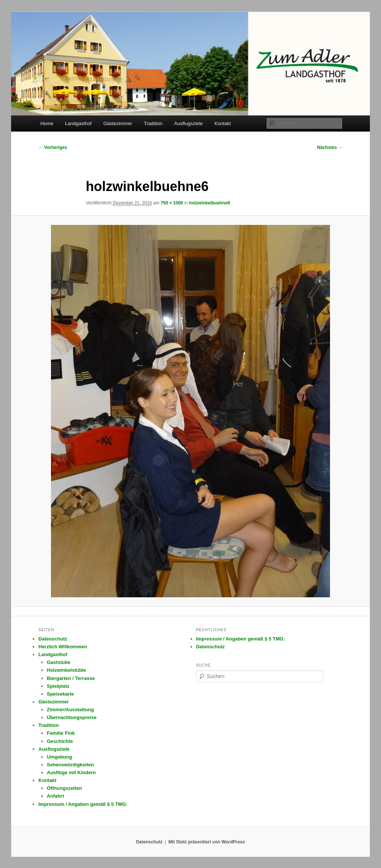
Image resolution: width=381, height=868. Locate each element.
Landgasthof (79, 123)
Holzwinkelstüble (66, 670)
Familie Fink (61, 733)
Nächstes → (330, 147)
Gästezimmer (118, 123)
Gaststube (59, 662)
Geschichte (60, 741)
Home (47, 123)
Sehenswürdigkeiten (70, 765)
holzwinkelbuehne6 (209, 203)
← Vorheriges (53, 147)
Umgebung (60, 757)
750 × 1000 (172, 203)
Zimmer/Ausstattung (70, 710)
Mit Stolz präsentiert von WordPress (206, 842)
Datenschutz (53, 639)
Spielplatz (58, 686)
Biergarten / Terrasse (71, 678)
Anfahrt (55, 796)
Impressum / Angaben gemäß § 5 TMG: (83, 804)
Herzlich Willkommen (63, 647)
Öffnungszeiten (65, 788)
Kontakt (222, 123)
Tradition (153, 123)
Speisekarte (60, 694)
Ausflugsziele (188, 123)
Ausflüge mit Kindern (71, 772)
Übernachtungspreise (72, 717)
